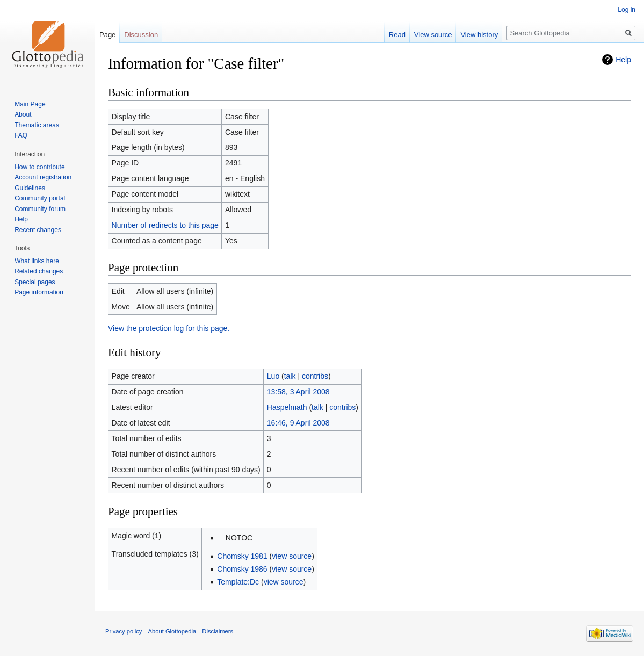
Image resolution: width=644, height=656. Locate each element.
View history (479, 35)
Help (623, 60)
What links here (37, 261)
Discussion (141, 35)
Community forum (40, 209)
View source (433, 35)
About (23, 114)
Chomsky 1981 (242, 556)
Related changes (39, 271)
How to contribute (39, 167)
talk (290, 376)
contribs (315, 376)
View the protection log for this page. (169, 328)
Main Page (30, 104)
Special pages (35, 282)
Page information (39, 292)
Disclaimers (218, 631)
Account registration (43, 177)
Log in (627, 10)
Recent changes (38, 230)
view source (292, 556)
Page (107, 35)
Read (397, 35)
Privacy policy (124, 631)
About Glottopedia (172, 631)
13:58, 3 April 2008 (298, 392)
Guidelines (30, 188)
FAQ (21, 135)
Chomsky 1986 (242, 569)
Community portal (40, 198)
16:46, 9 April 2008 (298, 423)
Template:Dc (238, 582)
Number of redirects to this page (165, 225)
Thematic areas (37, 125)
